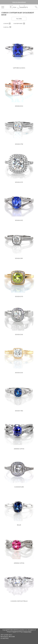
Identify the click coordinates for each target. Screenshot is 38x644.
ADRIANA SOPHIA (19, 449)
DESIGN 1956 (19, 411)
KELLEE (19, 525)
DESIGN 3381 (19, 258)
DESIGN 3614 (19, 106)
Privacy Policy (27, 632)
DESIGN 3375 (19, 182)
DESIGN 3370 (19, 296)
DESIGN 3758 (19, 144)
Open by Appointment (19, 2)
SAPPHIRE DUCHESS (19, 68)
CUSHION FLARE (19, 487)
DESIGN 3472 (19, 220)
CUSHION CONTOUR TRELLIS (19, 601)
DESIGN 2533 (19, 373)
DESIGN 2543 (19, 334)
